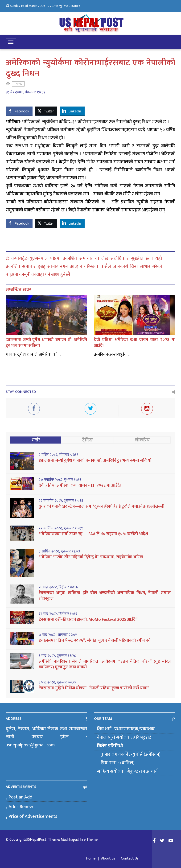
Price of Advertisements (33, 816)
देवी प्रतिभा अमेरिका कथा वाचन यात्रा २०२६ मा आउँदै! (135, 343)
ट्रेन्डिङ (88, 440)
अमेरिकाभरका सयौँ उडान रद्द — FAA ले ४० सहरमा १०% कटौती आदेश (93, 534)
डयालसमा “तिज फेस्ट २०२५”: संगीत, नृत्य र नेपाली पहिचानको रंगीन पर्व (95, 641)
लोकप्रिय (142, 440)
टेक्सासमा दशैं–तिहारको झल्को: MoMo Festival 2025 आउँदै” (88, 620)
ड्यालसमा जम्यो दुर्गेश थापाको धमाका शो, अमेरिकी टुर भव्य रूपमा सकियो (46, 343)
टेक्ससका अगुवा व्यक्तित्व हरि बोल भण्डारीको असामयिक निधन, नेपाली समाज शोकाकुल (105, 596)
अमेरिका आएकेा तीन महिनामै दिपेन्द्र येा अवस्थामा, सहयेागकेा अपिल (91, 557)
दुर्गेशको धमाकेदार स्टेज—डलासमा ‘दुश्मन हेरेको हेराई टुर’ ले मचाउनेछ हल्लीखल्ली (101, 506)
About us (108, 859)
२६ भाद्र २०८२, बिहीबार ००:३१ (59, 587)
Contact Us (130, 859)
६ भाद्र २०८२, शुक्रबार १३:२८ (57, 656)
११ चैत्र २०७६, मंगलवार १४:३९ (25, 92)
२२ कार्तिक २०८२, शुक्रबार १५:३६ (61, 501)
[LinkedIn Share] (72, 111)
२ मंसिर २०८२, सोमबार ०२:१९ (58, 455)
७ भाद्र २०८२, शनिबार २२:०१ (58, 635)
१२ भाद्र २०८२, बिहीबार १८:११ (58, 614)
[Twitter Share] (46, 111)
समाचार (18, 84)
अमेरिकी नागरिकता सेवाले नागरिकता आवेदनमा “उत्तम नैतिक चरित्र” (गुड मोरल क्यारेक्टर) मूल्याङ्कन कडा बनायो (105, 664)
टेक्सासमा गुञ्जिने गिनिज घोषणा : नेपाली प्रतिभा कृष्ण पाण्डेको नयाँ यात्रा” (94, 688)
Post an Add (20, 797)
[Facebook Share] (19, 111)
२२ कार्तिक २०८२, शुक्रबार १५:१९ (61, 528)
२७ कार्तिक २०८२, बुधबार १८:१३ (60, 480)
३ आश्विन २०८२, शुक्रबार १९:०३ (59, 551)
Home (91, 859)
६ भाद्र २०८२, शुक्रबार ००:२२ (58, 683)
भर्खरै (36, 440)
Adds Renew (21, 807)
